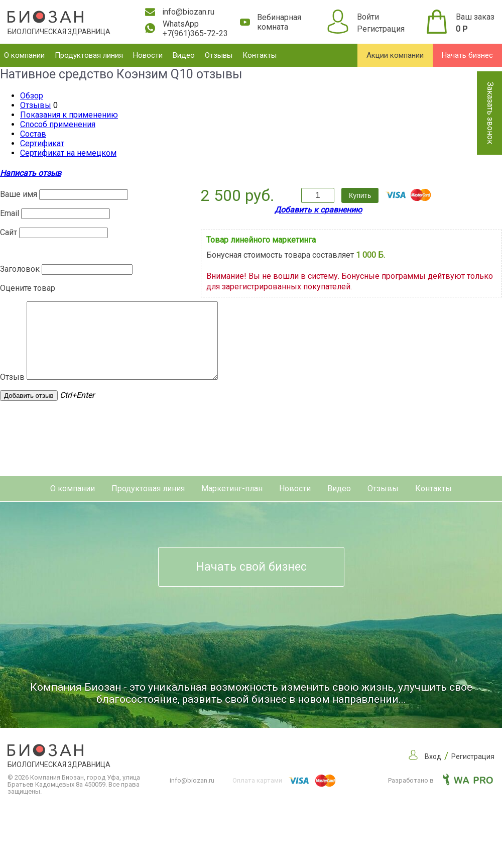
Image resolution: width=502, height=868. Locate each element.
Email (10, 213)
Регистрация (381, 29)
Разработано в (441, 795)
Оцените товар (28, 288)
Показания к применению (69, 115)
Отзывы (219, 55)
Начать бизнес (467, 55)
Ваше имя (19, 194)
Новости (148, 55)
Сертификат (42, 143)
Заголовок (20, 269)
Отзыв (12, 392)
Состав (33, 134)
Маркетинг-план (232, 504)
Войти (368, 17)
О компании (24, 55)
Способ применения (58, 124)
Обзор (32, 96)
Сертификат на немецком (68, 153)
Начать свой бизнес (251, 582)
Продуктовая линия (89, 55)
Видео (184, 55)
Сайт (9, 232)
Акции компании (395, 55)
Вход (433, 772)
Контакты (260, 55)
